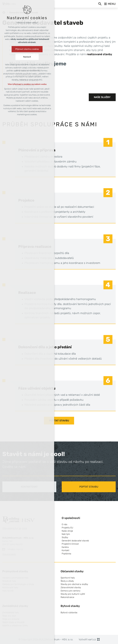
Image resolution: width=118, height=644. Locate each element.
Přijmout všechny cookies (27, 49)
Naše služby (102, 97)
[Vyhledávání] (100, 4)
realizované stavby (99, 54)
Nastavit (27, 57)
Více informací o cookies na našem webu (27, 84)
